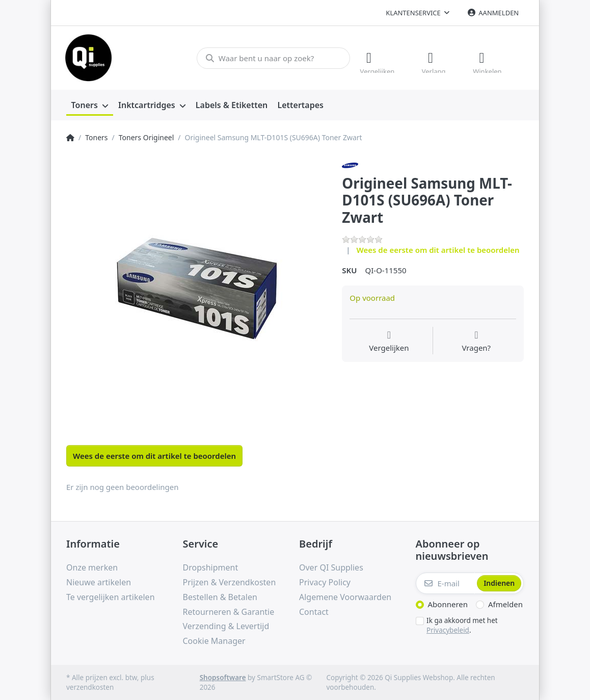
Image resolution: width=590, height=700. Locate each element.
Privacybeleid (448, 630)
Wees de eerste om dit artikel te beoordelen (438, 249)
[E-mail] (446, 583)
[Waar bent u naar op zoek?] (272, 58)
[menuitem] (90, 105)
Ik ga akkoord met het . (462, 625)
